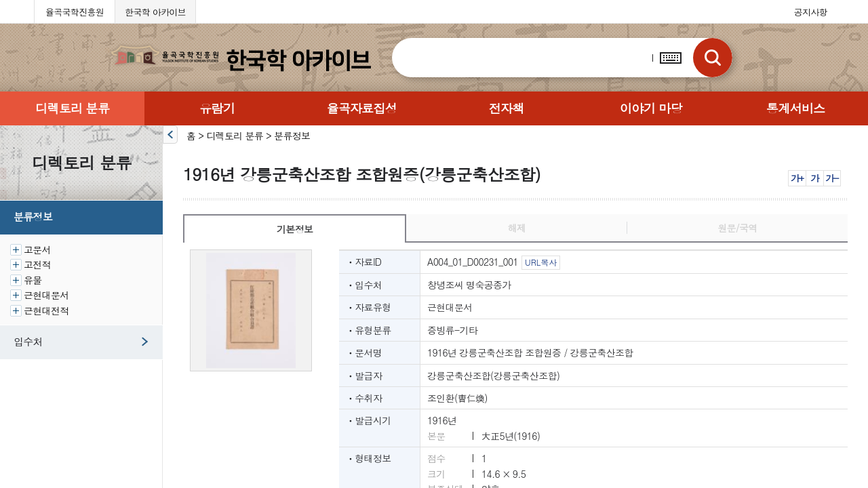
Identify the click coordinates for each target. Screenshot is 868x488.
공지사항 (811, 12)
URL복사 (541, 262)
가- (832, 178)
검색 (712, 58)
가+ (797, 178)
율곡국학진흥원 (75, 12)
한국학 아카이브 (155, 12)
